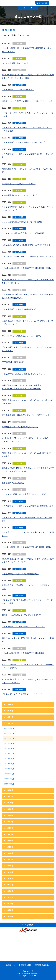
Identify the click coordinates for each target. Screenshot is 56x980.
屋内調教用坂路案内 (43, 965)
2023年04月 (9, 769)
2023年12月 (9, 728)
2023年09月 (9, 743)
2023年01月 (9, 784)
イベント (20, 35)
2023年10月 (9, 738)
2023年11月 (9, 733)
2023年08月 (9, 749)
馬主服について (12, 965)
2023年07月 (9, 754)
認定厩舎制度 (26, 965)
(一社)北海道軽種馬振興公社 (28, 973)
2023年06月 (9, 759)
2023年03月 (9, 774)
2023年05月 (9, 764)
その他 (27, 35)
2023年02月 (9, 779)
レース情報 (11, 35)
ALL (4, 35)
